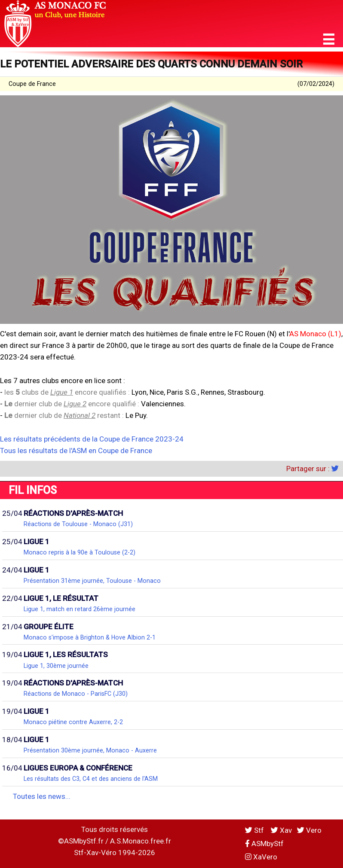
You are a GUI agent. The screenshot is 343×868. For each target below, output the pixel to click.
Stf (255, 830)
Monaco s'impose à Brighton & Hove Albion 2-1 (90, 637)
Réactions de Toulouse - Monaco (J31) (78, 524)
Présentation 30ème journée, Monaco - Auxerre (90, 750)
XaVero (261, 857)
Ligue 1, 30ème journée (56, 666)
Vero (309, 830)
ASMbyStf (264, 844)
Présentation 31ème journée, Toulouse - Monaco (92, 581)
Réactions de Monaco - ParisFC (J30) (76, 694)
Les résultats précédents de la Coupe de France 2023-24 (92, 439)
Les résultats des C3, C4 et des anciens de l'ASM (91, 779)
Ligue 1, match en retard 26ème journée (80, 609)
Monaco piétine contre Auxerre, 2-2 (73, 722)
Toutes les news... (42, 796)
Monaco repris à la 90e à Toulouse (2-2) (80, 552)
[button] (329, 39)
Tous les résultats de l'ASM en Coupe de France (76, 451)
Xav (281, 830)
